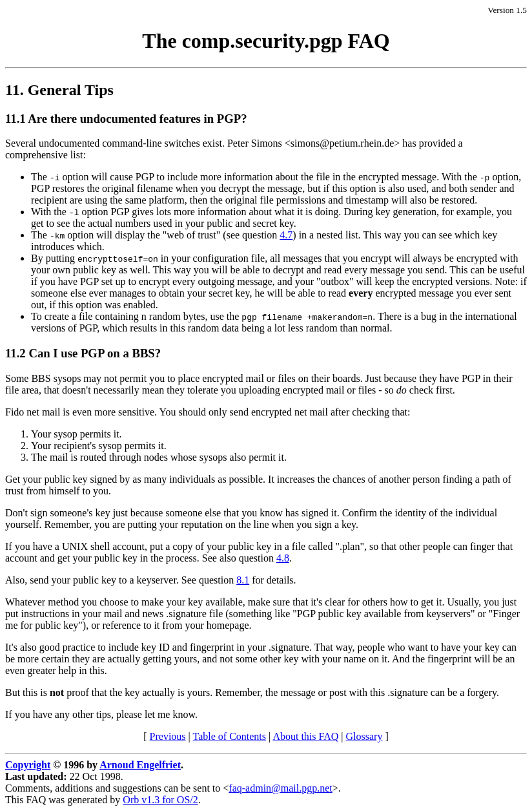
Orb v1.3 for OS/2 (160, 800)
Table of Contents (230, 736)
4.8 (283, 558)
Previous (168, 736)
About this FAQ (305, 736)
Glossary (364, 736)
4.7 (286, 235)
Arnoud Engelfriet (140, 765)
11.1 (15, 119)
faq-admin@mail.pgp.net (280, 788)
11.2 (15, 353)
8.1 (243, 580)
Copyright (28, 765)
